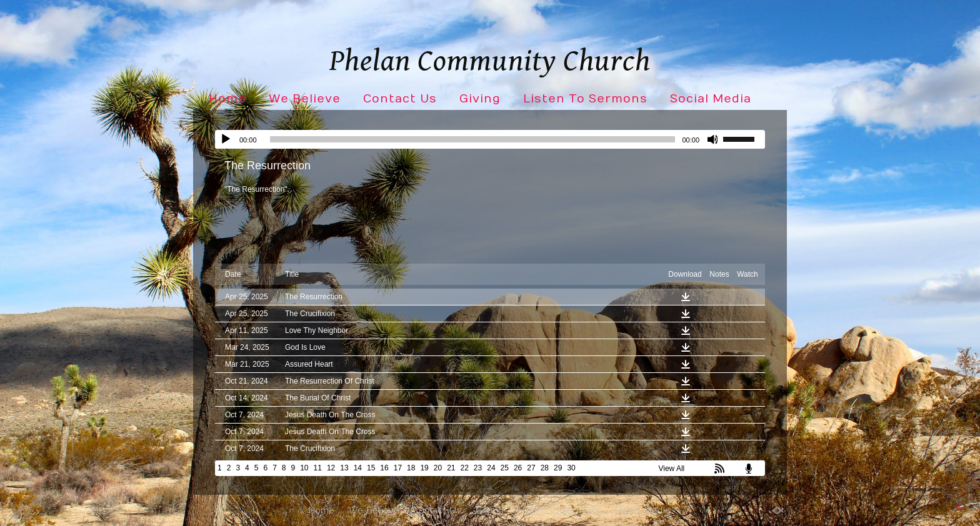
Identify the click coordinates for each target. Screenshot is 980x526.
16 (384, 468)
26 (518, 468)
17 (398, 468)
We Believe (305, 99)
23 (478, 468)
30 (571, 468)
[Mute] (713, 139)
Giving (480, 99)
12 (331, 468)
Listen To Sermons (585, 99)
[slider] (473, 139)
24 (491, 468)
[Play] (226, 139)
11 (318, 468)
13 (344, 468)
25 (505, 468)
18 (411, 468)
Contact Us (400, 99)
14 (358, 468)
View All (671, 469)
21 (451, 468)
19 (424, 468)
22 (465, 468)
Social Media (711, 99)
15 (371, 468)
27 (531, 468)
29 (558, 468)
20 (438, 468)
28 (545, 468)
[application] (490, 139)
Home (227, 99)
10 (304, 468)
